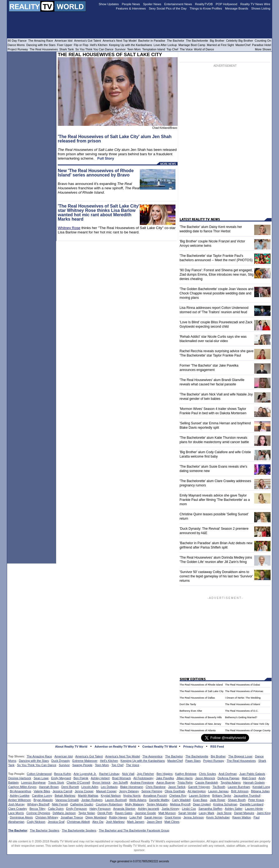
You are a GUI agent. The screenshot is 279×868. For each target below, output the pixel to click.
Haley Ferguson (100, 809)
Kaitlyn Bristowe (186, 774)
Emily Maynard (61, 778)
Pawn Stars (193, 761)
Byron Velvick (101, 782)
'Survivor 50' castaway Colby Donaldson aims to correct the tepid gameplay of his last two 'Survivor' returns (216, 576)
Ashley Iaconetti (148, 809)
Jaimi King (264, 813)
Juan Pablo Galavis (252, 774)
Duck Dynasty (60, 761)
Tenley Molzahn (157, 804)
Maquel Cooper (106, 791)
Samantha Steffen (210, 809)
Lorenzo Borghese (34, 782)
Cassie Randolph (207, 782)
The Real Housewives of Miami (243, 704)
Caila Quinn (56, 809)
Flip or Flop (81, 45)
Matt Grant (249, 778)
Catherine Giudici (82, 804)
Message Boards (237, 8)
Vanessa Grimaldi (67, 800)
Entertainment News (178, 4)
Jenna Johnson (194, 817)
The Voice (133, 765)
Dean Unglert (202, 804)
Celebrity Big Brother (240, 41)
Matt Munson (167, 813)
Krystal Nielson (111, 796)
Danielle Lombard (251, 804)
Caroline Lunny (42, 796)
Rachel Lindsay (109, 774)
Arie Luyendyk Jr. (85, 774)
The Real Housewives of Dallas (197, 698)
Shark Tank (67, 49)
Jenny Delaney (129, 791)
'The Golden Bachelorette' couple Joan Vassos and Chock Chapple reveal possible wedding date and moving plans (216, 293)
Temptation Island (154, 49)
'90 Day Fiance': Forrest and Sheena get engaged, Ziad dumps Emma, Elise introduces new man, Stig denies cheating (216, 275)
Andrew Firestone (142, 782)
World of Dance (204, 49)
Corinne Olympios (38, 813)
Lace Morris (16, 813)
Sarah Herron (153, 817)
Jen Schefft (120, 782)
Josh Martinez (115, 822)
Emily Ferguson (77, 809)
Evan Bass (200, 800)
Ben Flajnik (81, 778)
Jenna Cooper (84, 791)
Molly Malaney (135, 804)
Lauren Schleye (199, 796)
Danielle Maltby (159, 800)
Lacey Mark (207, 813)
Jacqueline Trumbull (247, 796)
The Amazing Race (39, 756)
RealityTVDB (204, 4)
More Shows (263, 49)
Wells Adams (138, 800)
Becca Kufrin (63, 774)
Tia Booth (219, 787)
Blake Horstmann (132, 787)
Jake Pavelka (165, 778)
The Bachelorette (197, 756)
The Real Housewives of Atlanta (198, 730)
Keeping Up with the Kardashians (143, 761)
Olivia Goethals (175, 791)
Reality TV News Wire (255, 4)
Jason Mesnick (205, 778)
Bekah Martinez (65, 796)
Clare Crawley (18, 809)
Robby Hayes (118, 817)
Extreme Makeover (85, 761)
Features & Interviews (131, 8)
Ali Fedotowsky (144, 778)
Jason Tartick (177, 787)
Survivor (64, 765)
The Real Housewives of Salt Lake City (201, 691)
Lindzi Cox (189, 809)
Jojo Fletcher (145, 774)
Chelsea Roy (178, 796)
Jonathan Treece (72, 817)
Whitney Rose (69, 228)
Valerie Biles (42, 791)
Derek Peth (105, 813)
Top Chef (117, 765)
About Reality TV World (71, 747)
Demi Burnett (70, 787)
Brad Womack (122, 778)
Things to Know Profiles (206, 8)
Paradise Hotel (262, 45)
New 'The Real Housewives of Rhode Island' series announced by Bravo (96, 173)
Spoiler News (152, 4)
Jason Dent (154, 822)
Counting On (263, 41)
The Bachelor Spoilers (44, 830)
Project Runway (214, 761)
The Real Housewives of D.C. (242, 711)
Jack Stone (224, 813)
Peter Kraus (256, 800)
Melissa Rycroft (180, 804)
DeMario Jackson (64, 813)
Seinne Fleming (152, 791)
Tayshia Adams (231, 782)
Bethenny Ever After (191, 711)
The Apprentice (153, 756)
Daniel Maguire (244, 813)
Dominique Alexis (21, 817)
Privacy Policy (193, 747)
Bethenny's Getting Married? (241, 717)
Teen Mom (102, 765)
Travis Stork (56, 782)
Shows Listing (261, 8)
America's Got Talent (89, 756)
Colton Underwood (39, 774)
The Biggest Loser (240, 756)
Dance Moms (16, 45)
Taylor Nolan (87, 813)
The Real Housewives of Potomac (244, 691)
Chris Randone (155, 787)
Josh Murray (16, 804)
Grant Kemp (173, 817)
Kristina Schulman (225, 804)
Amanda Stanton (124, 809)
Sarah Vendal (187, 813)
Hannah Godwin (254, 782)
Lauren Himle (254, 809)
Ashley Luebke (20, 796)
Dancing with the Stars (34, 761)
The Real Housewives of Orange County (248, 730)
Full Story (106, 158)
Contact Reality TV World (160, 747)
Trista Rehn (185, 782)
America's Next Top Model (122, 756)
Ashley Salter (234, 809)
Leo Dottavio (109, 787)
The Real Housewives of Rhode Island (201, 685)
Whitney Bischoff (38, 804)
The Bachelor (174, 756)
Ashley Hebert (100, 778)
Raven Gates (124, 813)
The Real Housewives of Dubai (242, 685)
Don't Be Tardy (188, 704)
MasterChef (175, 761)
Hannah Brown (49, 787)
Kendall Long (261, 787)
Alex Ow (98, 822)
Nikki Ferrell (60, 804)
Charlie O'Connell (78, 782)
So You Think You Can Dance (37, 765)
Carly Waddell (181, 800)
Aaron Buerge (166, 782)
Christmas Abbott (78, 822)
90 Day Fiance (17, 41)
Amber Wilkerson (20, 800)
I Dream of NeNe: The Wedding (243, 698)
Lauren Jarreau (218, 791)
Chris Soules (207, 774)
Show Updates (109, 4)
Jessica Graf (56, 822)
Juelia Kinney (170, 809)
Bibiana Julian (260, 791)
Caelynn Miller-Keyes (22, 787)
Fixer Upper (65, 45)
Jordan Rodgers (92, 800)
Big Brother (218, 756)
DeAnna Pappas (228, 778)
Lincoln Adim (90, 787)
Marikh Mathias (88, 796)
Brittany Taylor (222, 796)
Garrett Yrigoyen (199, 787)
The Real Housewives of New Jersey (200, 724)
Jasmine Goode (145, 813)
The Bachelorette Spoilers (79, 830)
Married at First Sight (220, 45)
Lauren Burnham (239, 787)
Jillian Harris (184, 778)
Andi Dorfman (228, 774)
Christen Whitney (47, 817)
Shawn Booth (237, 800)
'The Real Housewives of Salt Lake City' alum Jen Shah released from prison (115, 139)
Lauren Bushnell (116, 800)
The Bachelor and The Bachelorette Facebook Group (134, 830)
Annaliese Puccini (155, 796)
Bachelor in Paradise (152, 41)
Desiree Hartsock (20, 778)
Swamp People (82, 765)
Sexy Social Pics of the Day (168, 8)
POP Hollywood (227, 4)
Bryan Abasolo (43, 800)
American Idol (64, 756)
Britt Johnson (240, 791)
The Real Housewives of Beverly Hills (201, 717)
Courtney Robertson (109, 804)
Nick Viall (128, 774)
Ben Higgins (164, 774)
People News (131, 4)
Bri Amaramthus (20, 791)
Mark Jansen (136, 822)
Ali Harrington (197, 791)
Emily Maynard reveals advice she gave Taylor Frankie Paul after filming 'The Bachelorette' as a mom (215, 500)
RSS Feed (217, 747)
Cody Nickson (36, 822)
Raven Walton (242, 817)
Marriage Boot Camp (192, 45)
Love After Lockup (165, 45)
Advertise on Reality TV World (115, 747)
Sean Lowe (41, 778)
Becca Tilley (37, 809)
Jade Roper (218, 800)
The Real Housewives (241, 761)
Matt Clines (172, 822)
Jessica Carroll (62, 791)
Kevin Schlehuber (218, 817)
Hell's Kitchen (109, 761)
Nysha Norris (132, 796)
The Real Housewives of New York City (247, 724)
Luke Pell (136, 817)
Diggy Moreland (96, 817)
